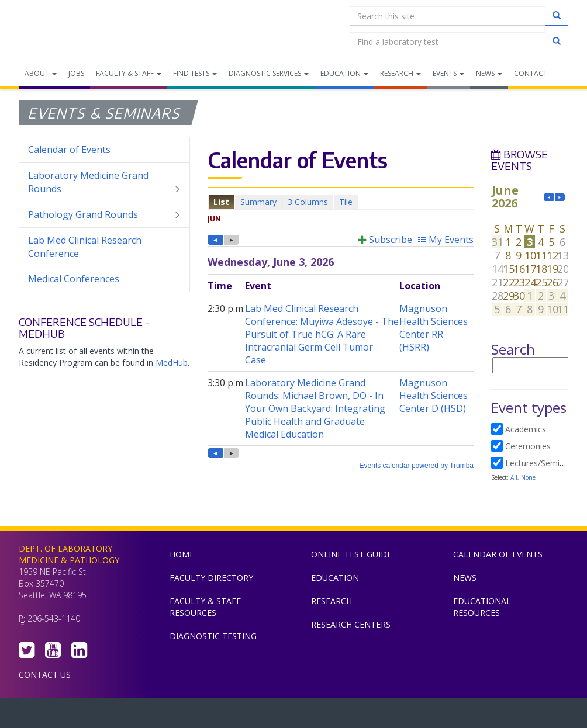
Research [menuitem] (400, 73)
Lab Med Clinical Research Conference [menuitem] (85, 247)
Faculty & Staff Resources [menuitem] (205, 607)
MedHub (172, 363)
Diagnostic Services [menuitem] (269, 73)
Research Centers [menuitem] (351, 624)
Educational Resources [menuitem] (482, 607)
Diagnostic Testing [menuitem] (213, 636)
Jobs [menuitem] (76, 73)
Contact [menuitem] (531, 73)
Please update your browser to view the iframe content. (341, 202)
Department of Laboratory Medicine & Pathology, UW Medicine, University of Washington (79, 29)
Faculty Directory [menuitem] (211, 578)
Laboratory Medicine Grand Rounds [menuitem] (104, 182)
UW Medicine (197, 716)
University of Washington (343, 716)
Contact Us (45, 675)
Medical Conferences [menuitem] (74, 279)
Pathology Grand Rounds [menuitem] (104, 215)
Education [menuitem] (344, 73)
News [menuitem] (489, 73)
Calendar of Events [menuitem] (69, 150)
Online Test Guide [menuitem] (351, 554)
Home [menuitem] (182, 554)
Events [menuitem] (448, 73)
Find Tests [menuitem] (195, 73)
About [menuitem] (41, 73)
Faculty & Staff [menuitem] (129, 73)
